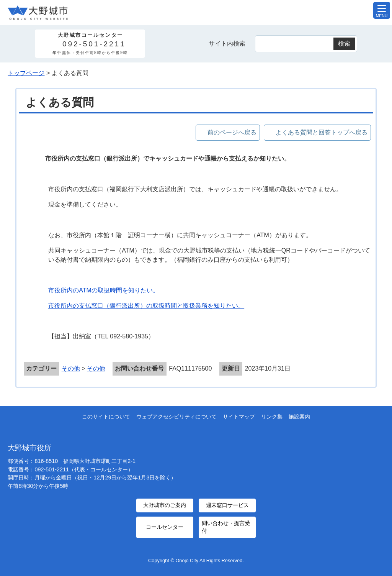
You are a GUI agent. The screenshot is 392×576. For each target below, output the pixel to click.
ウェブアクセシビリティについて (176, 417)
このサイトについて (106, 417)
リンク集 (272, 417)
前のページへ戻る (232, 132)
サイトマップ (239, 417)
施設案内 (299, 417)
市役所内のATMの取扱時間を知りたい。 (104, 290)
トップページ (26, 73)
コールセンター (165, 524)
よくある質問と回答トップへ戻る (322, 132)
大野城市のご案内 (165, 505)
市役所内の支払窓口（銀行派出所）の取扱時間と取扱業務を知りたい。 (146, 306)
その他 (71, 368)
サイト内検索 (227, 43)
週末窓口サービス (227, 505)
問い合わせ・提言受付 (225, 524)
